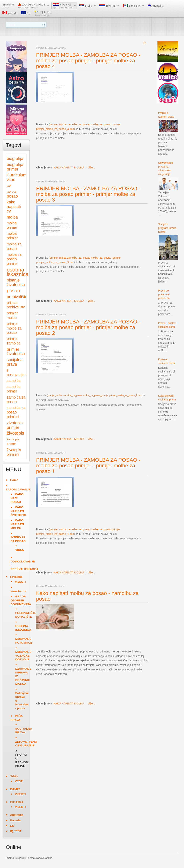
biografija (15, 159)
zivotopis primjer (15, 425)
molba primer (12, 225)
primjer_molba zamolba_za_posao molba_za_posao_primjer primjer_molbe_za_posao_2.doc (95, 395)
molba (12, 217)
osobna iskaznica (18, 272)
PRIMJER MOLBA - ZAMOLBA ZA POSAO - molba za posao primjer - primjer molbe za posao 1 (88, 466)
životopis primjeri (14, 452)
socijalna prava (15, 362)
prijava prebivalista (16, 305)
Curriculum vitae (17, 177)
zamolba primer (14, 389)
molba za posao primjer (14, 259)
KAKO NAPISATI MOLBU (69, 168)
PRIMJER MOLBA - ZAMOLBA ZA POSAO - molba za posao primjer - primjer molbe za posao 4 (88, 61)
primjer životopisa (16, 352)
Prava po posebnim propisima (164, 294)
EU (26, 13)
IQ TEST (43, 13)
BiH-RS (107, 5)
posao (14, 291)
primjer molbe (12, 315)
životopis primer (13, 442)
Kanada (10, 13)
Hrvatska (63, 6)
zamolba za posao (16, 400)
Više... (91, 168)
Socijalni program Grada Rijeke (167, 228)
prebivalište (17, 297)
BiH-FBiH (132, 5)
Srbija (86, 5)
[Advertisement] (105, 112)
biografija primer (15, 167)
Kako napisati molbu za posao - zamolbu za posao (88, 596)
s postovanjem (17, 373)
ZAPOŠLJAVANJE (32, 6)
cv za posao (12, 194)
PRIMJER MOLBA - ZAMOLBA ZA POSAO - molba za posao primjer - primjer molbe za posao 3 (88, 194)
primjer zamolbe (14, 341)
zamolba (14, 381)
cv (9, 186)
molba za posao (14, 246)
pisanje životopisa (16, 282)
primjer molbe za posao (14, 328)
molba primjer (12, 236)
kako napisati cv (14, 207)
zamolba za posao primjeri (16, 412)
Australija (155, 5)
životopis (16, 433)
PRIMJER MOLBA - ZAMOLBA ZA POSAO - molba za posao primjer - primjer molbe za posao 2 (88, 327)
